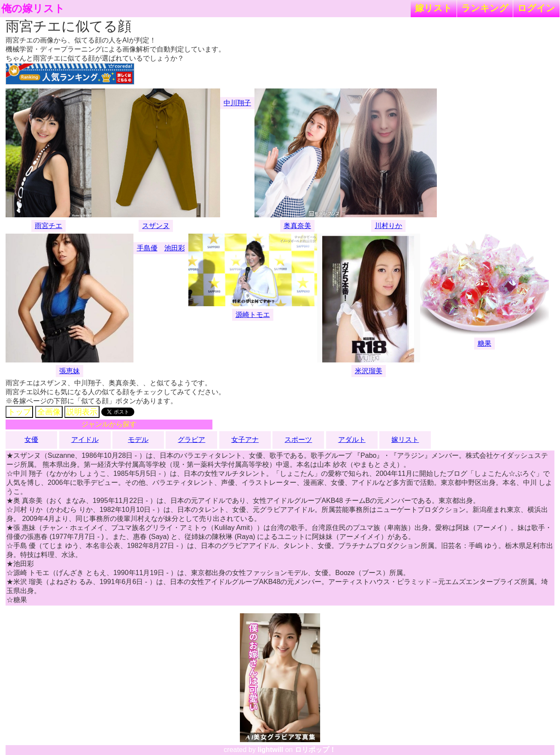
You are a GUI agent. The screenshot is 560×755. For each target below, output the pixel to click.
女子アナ (245, 440)
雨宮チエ (48, 226)
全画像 (49, 412)
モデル (138, 440)
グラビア (191, 440)
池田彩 (175, 248)
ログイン (536, 8)
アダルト (352, 440)
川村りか (388, 226)
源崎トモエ (253, 315)
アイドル (85, 440)
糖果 (484, 343)
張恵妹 (70, 371)
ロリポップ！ (315, 750)
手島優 (147, 248)
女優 (31, 440)
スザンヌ (156, 226)
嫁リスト (434, 8)
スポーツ (298, 440)
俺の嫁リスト (33, 9)
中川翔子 (237, 103)
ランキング (485, 8)
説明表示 (82, 412)
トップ (19, 412)
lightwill (270, 750)
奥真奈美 (297, 226)
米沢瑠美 (369, 371)
